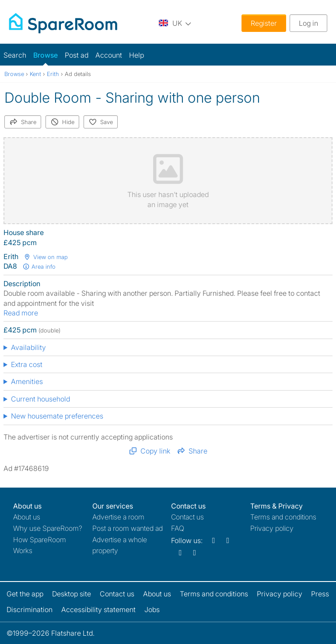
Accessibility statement (98, 609)
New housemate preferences (57, 416)
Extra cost (27, 364)
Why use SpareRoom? (48, 528)
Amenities (27, 381)
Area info (39, 267)
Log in (308, 23)
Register (264, 23)
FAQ (178, 528)
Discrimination (30, 609)
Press (320, 594)
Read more (21, 313)
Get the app (25, 594)
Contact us (187, 517)
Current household (40, 399)
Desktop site (72, 594)
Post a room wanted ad (128, 528)
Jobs (152, 609)
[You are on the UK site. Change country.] (175, 23)
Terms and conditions (283, 517)
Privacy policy (272, 528)
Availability (28, 347)
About (27, 517)
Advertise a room (118, 517)
